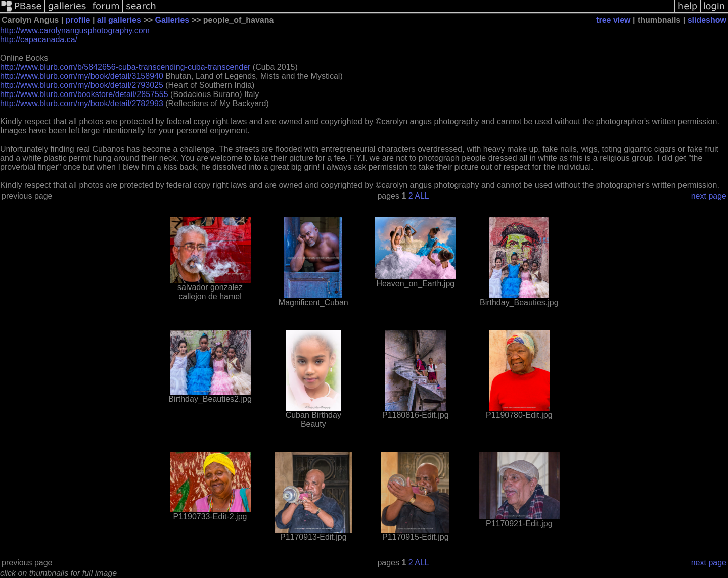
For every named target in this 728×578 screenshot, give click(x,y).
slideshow (707, 20)
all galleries (119, 20)
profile (78, 20)
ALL (422, 196)
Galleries (172, 20)
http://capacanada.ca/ (39, 40)
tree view (613, 20)
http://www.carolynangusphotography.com (75, 31)
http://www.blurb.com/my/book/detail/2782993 (82, 103)
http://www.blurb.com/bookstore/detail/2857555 (84, 94)
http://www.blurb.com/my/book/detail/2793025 (82, 85)
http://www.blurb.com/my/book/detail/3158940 (82, 76)
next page (709, 196)
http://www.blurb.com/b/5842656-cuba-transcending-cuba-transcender (125, 67)
